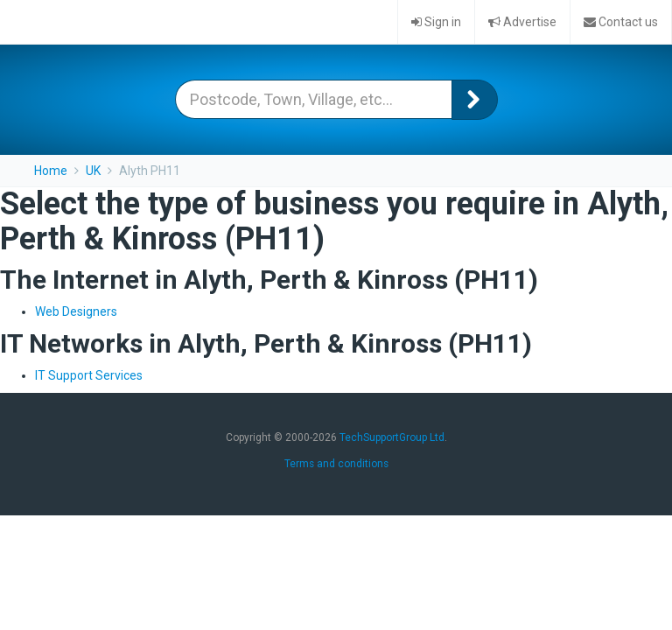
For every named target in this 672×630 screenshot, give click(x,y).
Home (51, 171)
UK (93, 171)
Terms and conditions (336, 464)
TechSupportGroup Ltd (392, 437)
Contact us (621, 22)
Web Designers (76, 311)
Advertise (522, 22)
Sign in (436, 22)
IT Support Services (89, 375)
